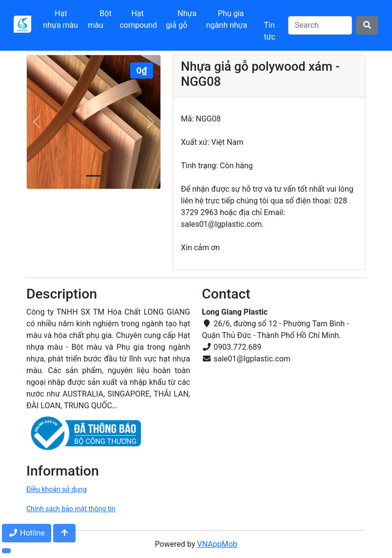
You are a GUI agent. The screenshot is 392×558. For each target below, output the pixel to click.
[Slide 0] (94, 176)
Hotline (27, 533)
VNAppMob (217, 544)
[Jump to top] (64, 533)
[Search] (320, 25)
